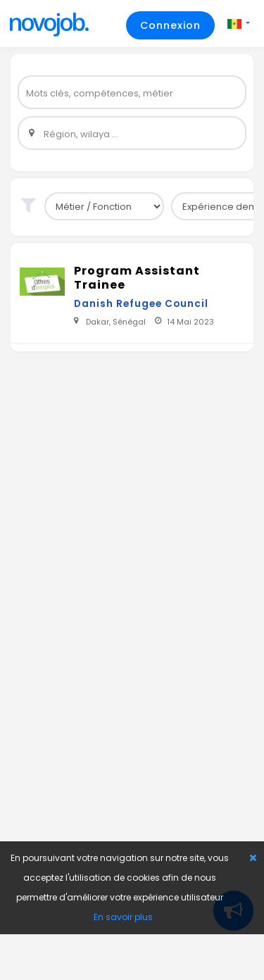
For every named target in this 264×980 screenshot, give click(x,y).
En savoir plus (123, 917)
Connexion (170, 25)
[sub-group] (104, 206)
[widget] (132, 92)
